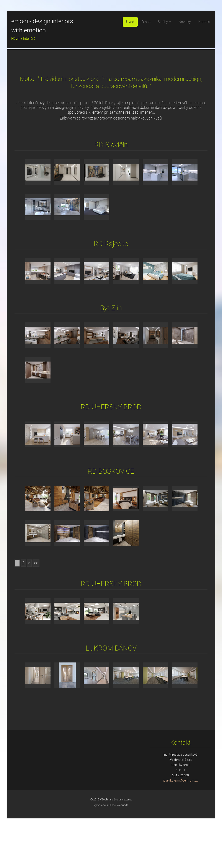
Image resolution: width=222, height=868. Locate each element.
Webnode (122, 855)
